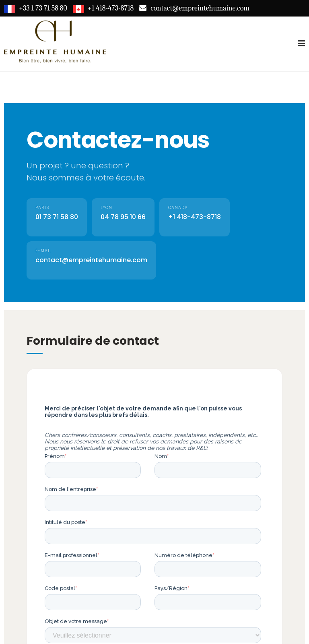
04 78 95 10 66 (123, 217)
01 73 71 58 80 (57, 217)
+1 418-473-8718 (195, 217)
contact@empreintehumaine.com (91, 260)
